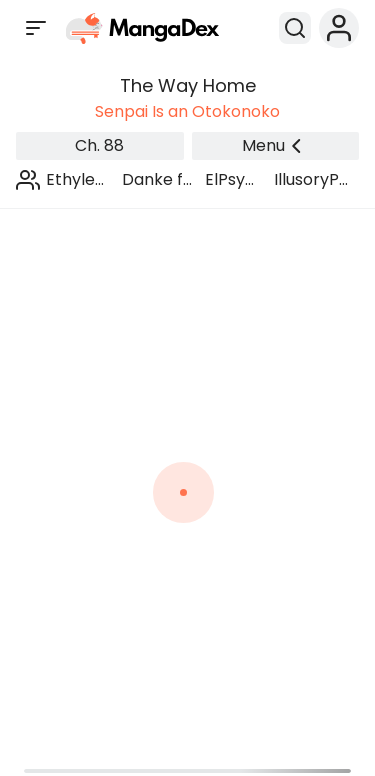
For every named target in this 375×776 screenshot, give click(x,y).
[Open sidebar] (36, 28)
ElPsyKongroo (233, 180)
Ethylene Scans (76, 180)
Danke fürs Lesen (157, 180)
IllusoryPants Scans (312, 180)
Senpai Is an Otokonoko (187, 111)
